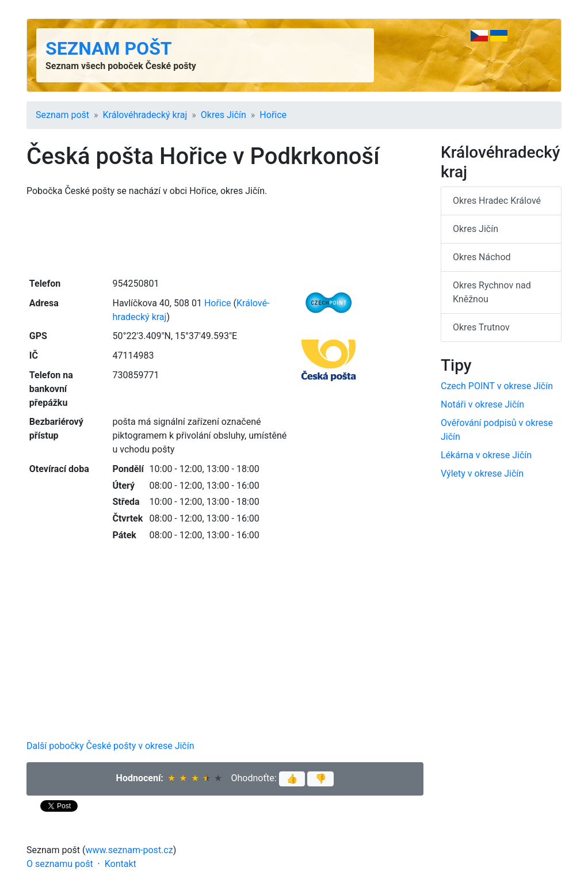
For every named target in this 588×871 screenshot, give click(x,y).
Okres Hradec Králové (497, 201)
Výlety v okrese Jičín (482, 473)
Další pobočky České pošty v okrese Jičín (110, 746)
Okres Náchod (482, 257)
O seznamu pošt (60, 864)
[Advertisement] (225, 236)
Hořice (273, 115)
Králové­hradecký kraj (145, 115)
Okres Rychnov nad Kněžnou (492, 292)
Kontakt (121, 864)
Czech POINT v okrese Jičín (497, 386)
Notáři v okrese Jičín (482, 404)
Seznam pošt (109, 48)
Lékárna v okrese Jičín (486, 455)
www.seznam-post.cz (129, 850)
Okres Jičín (224, 115)
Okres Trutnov (481, 327)
